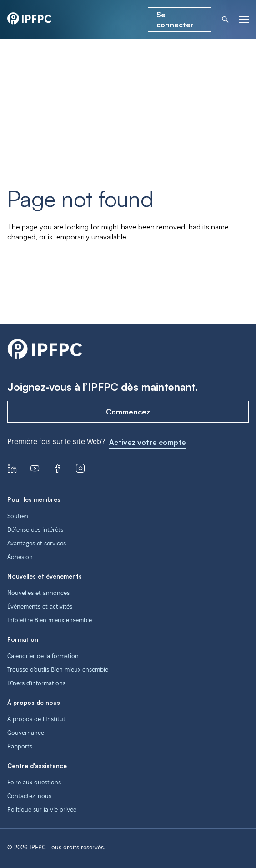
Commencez (128, 412)
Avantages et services (37, 543)
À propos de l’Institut (36, 719)
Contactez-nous (29, 796)
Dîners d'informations (36, 683)
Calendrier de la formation (43, 656)
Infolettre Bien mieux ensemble (50, 620)
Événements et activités (40, 606)
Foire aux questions (34, 782)
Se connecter (175, 20)
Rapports (20, 746)
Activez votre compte (148, 442)
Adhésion (20, 557)
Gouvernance (26, 733)
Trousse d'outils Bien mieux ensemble (58, 669)
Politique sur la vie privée (42, 809)
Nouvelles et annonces (38, 593)
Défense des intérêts (35, 529)
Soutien (18, 516)
